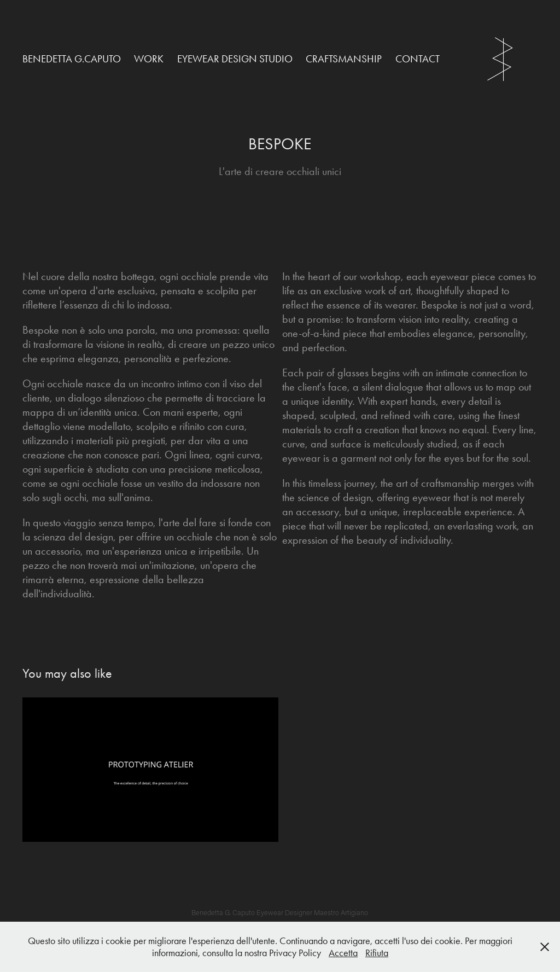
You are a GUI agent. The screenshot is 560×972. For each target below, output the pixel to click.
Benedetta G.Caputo (72, 59)
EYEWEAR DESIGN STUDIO (235, 59)
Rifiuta (377, 953)
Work (149, 59)
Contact (418, 59)
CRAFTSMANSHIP (344, 59)
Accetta (343, 953)
